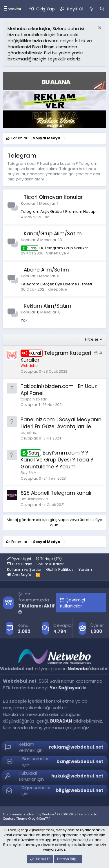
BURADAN (61, 721)
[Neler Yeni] (91, 9)
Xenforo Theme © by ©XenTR (26, 819)
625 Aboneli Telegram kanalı (56, 493)
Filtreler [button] (92, 339)
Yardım (85, 569)
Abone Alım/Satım (46, 270)
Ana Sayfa (19, 575)
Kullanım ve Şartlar (24, 569)
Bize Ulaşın (22, 564)
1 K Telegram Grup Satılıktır (54, 248)
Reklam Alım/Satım (48, 306)
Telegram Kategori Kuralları (56, 357)
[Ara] (102, 9)
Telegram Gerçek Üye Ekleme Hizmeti (56, 284)
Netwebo (78, 669)
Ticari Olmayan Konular (53, 197)
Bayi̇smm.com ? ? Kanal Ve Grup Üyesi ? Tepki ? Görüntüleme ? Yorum (57, 460)
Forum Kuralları (51, 564)
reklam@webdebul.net (76, 747)
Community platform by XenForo (50, 814)
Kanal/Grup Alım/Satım (53, 234)
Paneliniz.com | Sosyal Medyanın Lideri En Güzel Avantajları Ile (61, 423)
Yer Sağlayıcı (65, 688)
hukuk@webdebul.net (77, 776)
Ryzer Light (19, 559)
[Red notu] (99, 28)
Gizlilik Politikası (60, 569)
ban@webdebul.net (80, 761)
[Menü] (4, 9)
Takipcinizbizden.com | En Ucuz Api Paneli (59, 390)
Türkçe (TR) (49, 559)
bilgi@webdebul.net (79, 790)
